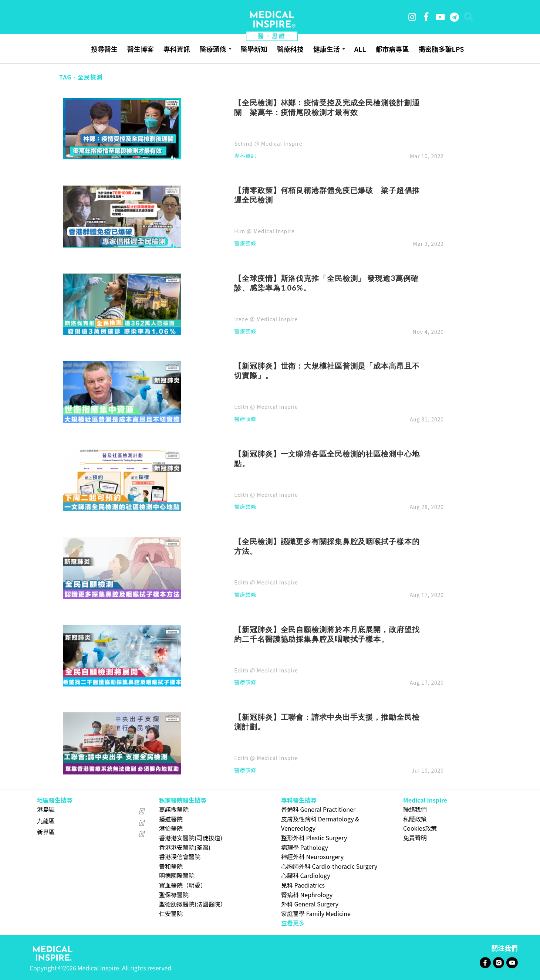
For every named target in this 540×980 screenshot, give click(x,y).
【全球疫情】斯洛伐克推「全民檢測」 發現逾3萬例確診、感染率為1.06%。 (326, 283)
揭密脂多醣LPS (441, 49)
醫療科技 (290, 49)
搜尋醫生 (104, 49)
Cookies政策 (420, 828)
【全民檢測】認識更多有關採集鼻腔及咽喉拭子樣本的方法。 (327, 546)
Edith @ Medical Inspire (266, 407)
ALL (360, 49)
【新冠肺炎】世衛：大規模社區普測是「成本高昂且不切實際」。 (327, 370)
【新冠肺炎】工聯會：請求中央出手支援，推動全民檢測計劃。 (327, 722)
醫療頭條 (213, 49)
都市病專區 (392, 49)
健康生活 (327, 49)
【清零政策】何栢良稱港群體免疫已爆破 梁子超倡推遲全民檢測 (327, 195)
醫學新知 (254, 49)
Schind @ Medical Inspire (268, 143)
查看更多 (293, 923)
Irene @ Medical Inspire (266, 319)
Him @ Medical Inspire (264, 231)
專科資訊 (177, 49)
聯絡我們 (415, 809)
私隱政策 (415, 819)
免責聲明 (415, 838)
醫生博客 (141, 49)
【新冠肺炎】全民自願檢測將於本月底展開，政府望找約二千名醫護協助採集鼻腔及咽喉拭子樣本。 (327, 634)
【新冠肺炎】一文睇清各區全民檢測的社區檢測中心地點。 (327, 458)
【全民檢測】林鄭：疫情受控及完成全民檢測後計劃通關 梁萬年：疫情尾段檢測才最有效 (327, 107)
